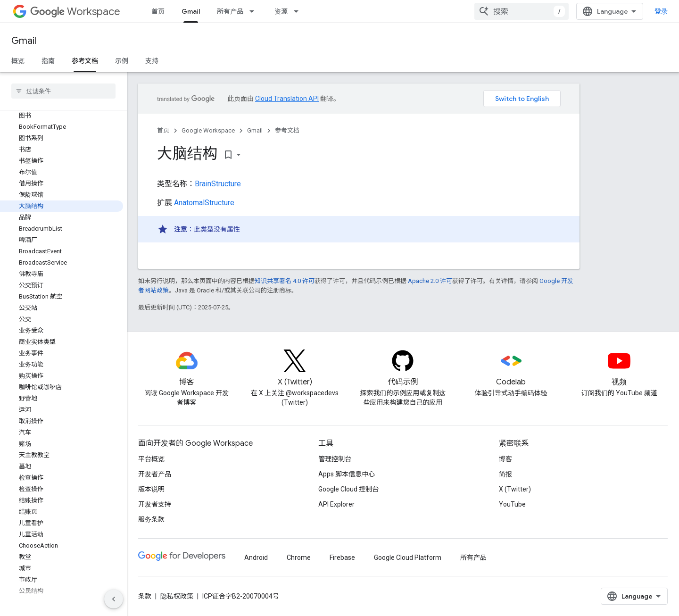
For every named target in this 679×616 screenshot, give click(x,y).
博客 (505, 459)
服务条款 (151, 519)
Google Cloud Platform (408, 558)
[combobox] (522, 11)
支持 (152, 61)
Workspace (75, 12)
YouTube (512, 504)
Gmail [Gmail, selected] (191, 11)
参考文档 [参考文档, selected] (85, 61)
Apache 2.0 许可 (430, 281)
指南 (48, 61)
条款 (145, 596)
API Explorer (336, 504)
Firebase (342, 558)
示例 (122, 61)
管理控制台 (335, 459)
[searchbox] (63, 91)
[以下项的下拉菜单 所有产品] (255, 11)
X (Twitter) (515, 489)
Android (256, 558)
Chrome (299, 558)
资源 (281, 11)
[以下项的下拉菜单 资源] (299, 11)
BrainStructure (218, 184)
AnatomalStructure (204, 203)
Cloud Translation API (287, 99)
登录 (661, 11)
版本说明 (151, 489)
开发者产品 (155, 474)
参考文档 (287, 130)
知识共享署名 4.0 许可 (285, 281)
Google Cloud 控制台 (348, 489)
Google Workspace (208, 130)
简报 (505, 474)
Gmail (24, 41)
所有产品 (230, 11)
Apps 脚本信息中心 (347, 474)
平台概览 (151, 459)
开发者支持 (155, 504)
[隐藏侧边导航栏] (114, 599)
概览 (18, 61)
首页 (158, 11)
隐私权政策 (177, 596)
